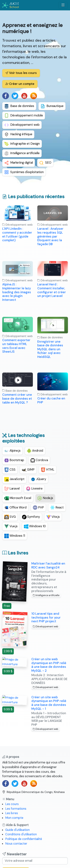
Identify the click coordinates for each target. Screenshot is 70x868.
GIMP (28, 470)
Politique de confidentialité (24, 839)
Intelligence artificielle (22, 153)
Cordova (39, 460)
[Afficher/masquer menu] (63, 5)
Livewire (34, 489)
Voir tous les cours (21, 73)
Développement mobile (24, 116)
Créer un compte (20, 84)
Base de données (19, 106)
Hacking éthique (18, 134)
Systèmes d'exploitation (24, 172)
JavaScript (14, 479)
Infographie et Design (22, 144)
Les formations (16, 809)
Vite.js (53, 517)
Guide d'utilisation (17, 830)
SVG (10, 517)
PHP (38, 508)
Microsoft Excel (18, 498)
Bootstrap (14, 460)
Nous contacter (16, 844)
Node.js (45, 498)
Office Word (15, 508)
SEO (45, 163)
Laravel (12, 489)
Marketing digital (19, 163)
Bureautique (52, 106)
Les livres (12, 813)
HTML (48, 470)
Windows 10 (35, 526)
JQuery (38, 479)
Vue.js (11, 526)
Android (35, 451)
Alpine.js (12, 451)
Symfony (31, 517)
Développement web (22, 125)
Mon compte (14, 818)
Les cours (12, 804)
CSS (10, 470)
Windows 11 (15, 536)
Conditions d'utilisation (21, 834)
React (57, 508)
